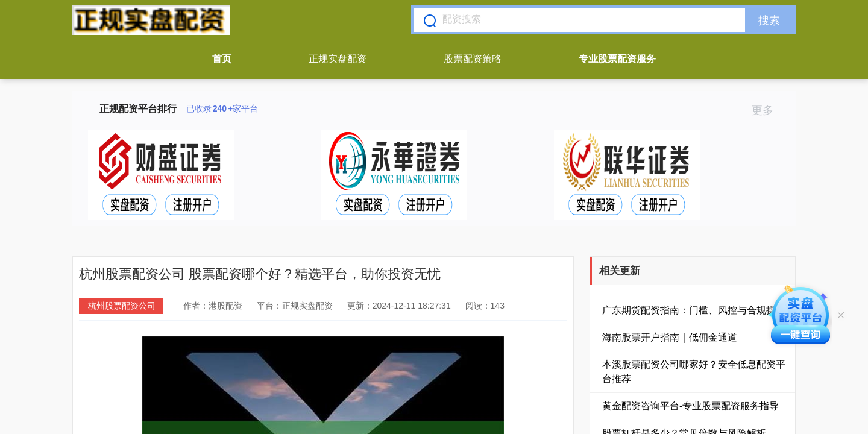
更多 (768, 110)
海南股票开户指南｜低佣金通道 (670, 337)
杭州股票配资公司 (122, 306)
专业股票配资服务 (617, 59)
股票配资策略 (473, 59)
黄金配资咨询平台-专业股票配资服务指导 (690, 406)
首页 (222, 59)
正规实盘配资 (338, 59)
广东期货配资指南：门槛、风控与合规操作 (694, 310)
